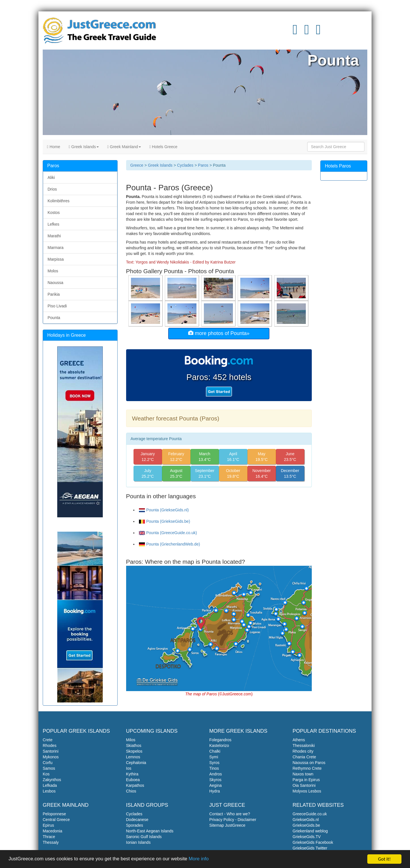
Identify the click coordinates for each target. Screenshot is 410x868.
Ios (129, 768)
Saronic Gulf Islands (144, 837)
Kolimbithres (59, 201)
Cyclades (185, 165)
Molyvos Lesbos (307, 791)
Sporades (135, 825)
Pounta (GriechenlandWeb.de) (170, 544)
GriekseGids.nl (306, 820)
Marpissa (56, 259)
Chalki (215, 751)
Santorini (51, 751)
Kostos (54, 213)
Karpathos (135, 785)
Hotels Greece (164, 147)
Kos (46, 774)
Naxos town (303, 774)
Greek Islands (84, 147)
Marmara (56, 248)
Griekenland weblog (310, 831)
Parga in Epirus (306, 780)
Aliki (51, 177)
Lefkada (50, 785)
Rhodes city (303, 751)
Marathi (54, 236)
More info (200, 861)
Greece (137, 165)
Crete (48, 740)
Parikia (54, 294)
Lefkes (53, 224)
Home (54, 147)
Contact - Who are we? (230, 814)
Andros (216, 774)
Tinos (214, 768)
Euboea (133, 780)
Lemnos (133, 757)
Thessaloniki (304, 746)
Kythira (132, 774)
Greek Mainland (124, 147)
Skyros (215, 780)
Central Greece (56, 820)
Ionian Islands (138, 842)
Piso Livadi (57, 306)
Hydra (215, 791)
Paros (203, 165)
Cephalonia (136, 763)
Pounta (54, 318)
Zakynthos (52, 780)
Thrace (49, 837)
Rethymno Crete (307, 768)
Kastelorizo (219, 746)
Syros (214, 763)
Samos (49, 768)
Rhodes (50, 746)
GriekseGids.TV (307, 837)
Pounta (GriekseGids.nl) (164, 510)
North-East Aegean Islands (150, 831)
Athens (299, 740)
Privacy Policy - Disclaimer (233, 820)
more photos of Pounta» (219, 333)
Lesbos (49, 791)
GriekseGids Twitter (310, 848)
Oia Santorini (304, 785)
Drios (52, 189)
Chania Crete (305, 757)
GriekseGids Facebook (313, 842)
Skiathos (134, 746)
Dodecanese (137, 820)
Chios (131, 791)
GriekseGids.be (306, 825)
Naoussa (55, 283)
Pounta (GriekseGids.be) (165, 521)
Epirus (48, 825)
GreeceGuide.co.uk (310, 814)
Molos (53, 271)
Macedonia (53, 831)
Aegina (216, 785)
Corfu (48, 763)
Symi (214, 757)
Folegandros (220, 740)
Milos (131, 740)
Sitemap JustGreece (227, 825)
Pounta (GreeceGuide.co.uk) (168, 533)
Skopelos (134, 751)
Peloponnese (54, 814)
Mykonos (51, 757)
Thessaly (51, 842)
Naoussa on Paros (309, 763)
